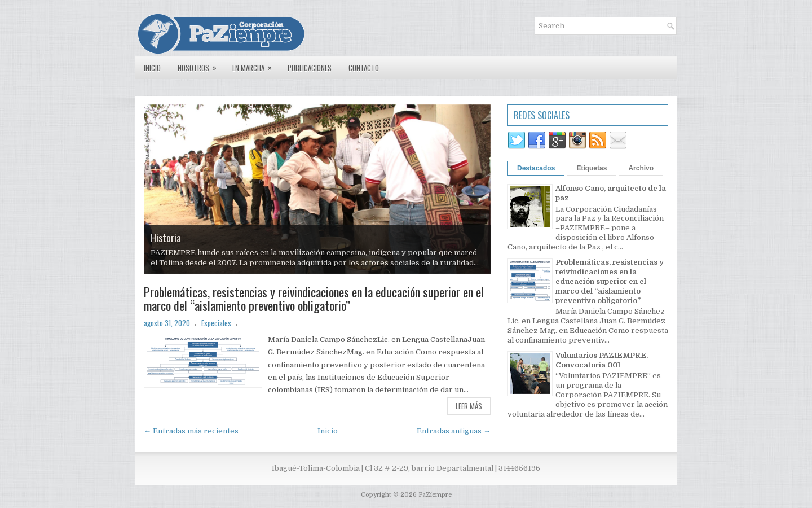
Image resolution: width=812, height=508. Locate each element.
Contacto (364, 68)
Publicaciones (310, 68)
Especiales (216, 323)
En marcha (256, 65)
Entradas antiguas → (454, 431)
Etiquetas (592, 168)
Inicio (152, 68)
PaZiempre (435, 495)
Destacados (536, 168)
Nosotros (201, 65)
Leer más (469, 406)
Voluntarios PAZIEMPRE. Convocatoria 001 (602, 360)
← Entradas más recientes (191, 431)
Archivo (641, 168)
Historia (166, 238)
